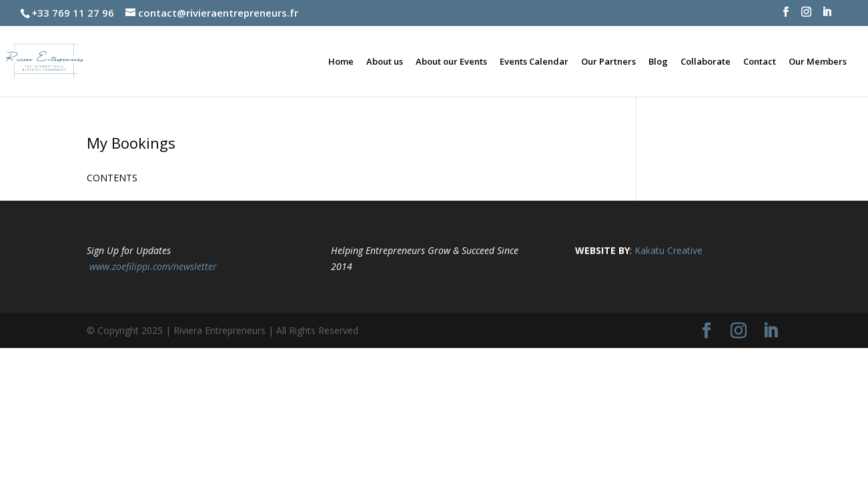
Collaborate (706, 62)
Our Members (818, 62)
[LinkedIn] (827, 16)
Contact (760, 62)
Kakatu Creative (669, 250)
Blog (658, 62)
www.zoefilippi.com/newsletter (153, 266)
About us (385, 62)
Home (341, 62)
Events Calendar (534, 62)
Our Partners (608, 62)
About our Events (451, 62)
